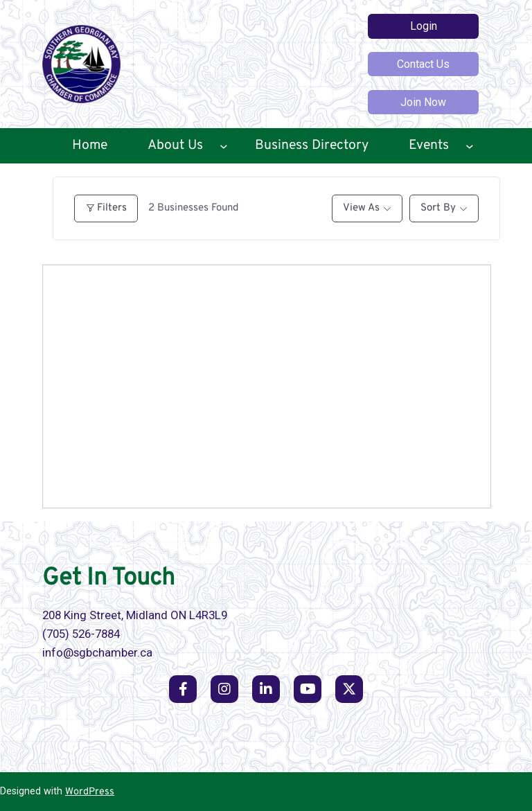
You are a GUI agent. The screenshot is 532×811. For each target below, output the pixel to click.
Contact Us (423, 64)
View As (361, 208)
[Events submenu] (470, 146)
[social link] (183, 689)
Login (424, 26)
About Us (175, 145)
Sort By (438, 208)
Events (429, 145)
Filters (106, 208)
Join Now (423, 102)
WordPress (90, 792)
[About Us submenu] (224, 146)
